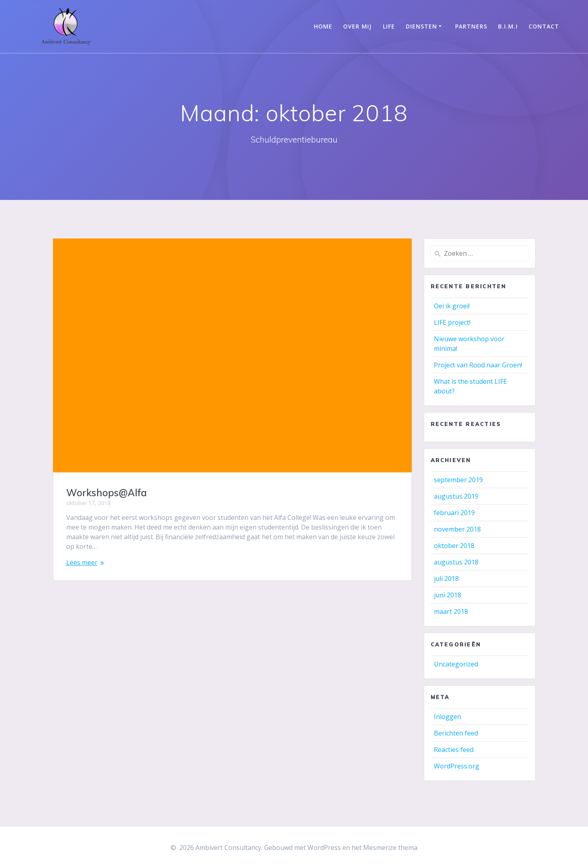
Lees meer (82, 562)
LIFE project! (452, 322)
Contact (544, 26)
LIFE (389, 26)
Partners (471, 26)
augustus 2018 (456, 562)
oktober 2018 (454, 546)
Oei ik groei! (452, 306)
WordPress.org (457, 766)
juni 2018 (448, 595)
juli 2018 (446, 579)
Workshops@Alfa (107, 493)
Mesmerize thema (390, 848)
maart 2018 (451, 611)
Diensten (421, 26)
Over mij (357, 26)
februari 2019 (454, 513)
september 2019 (458, 480)
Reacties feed (454, 750)
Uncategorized (456, 664)
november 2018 (457, 529)
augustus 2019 (456, 496)
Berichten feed (456, 733)
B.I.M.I (508, 26)
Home (323, 26)
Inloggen (448, 717)
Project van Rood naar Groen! (478, 365)
